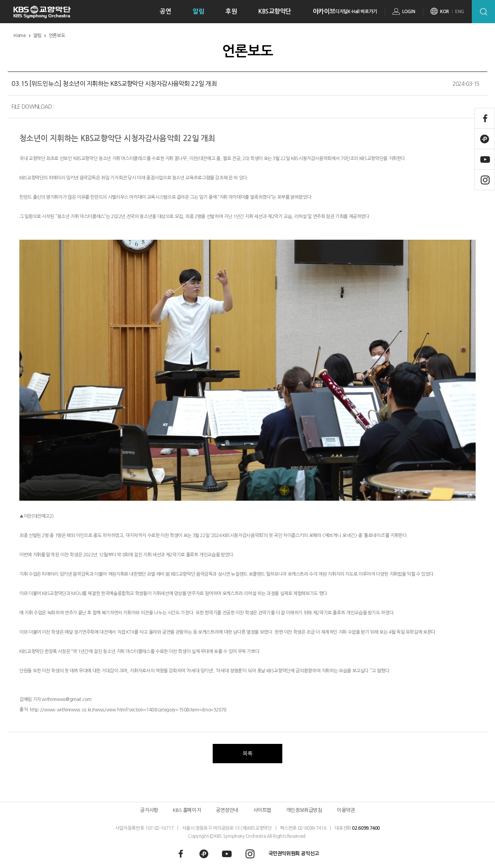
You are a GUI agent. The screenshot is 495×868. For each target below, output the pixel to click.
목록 (247, 754)
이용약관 (346, 810)
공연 (165, 11)
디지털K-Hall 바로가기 (356, 12)
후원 (231, 11)
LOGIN (409, 12)
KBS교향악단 (275, 11)
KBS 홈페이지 (187, 810)
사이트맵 (262, 810)
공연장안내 (227, 810)
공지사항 (149, 810)
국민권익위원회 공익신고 (294, 854)
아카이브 (324, 11)
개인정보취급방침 (304, 810)
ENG (460, 12)
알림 (198, 11)
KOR (445, 12)
